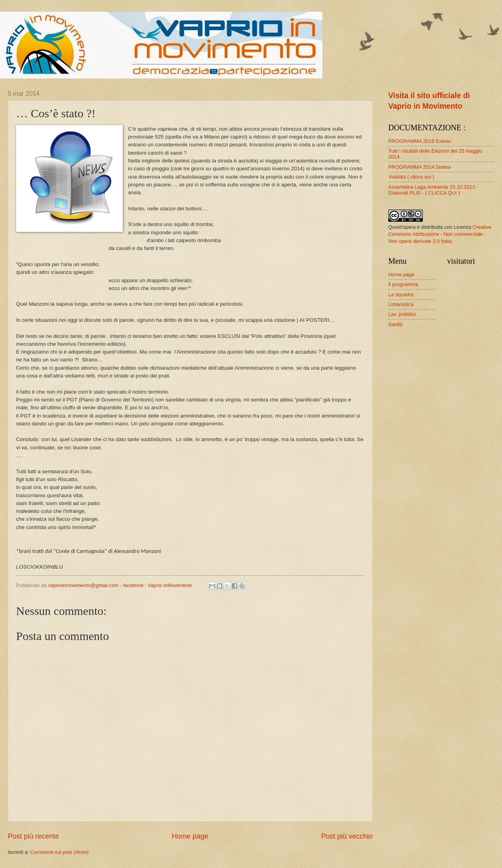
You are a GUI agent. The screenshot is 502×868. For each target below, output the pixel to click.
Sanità (396, 324)
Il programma (403, 284)
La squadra (401, 294)
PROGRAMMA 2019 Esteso (420, 141)
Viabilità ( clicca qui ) (411, 177)
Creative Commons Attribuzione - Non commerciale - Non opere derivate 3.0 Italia (440, 234)
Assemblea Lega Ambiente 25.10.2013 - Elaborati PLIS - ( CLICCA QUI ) (433, 190)
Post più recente (33, 836)
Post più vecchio (347, 836)
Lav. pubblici (402, 314)
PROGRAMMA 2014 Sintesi (420, 167)
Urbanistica (401, 304)
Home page (190, 836)
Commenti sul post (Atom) (59, 852)
